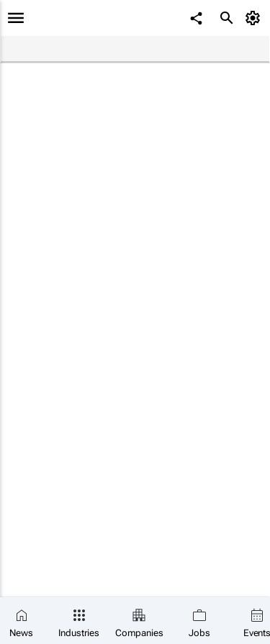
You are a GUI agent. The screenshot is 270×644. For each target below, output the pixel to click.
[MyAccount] (255, 18)
